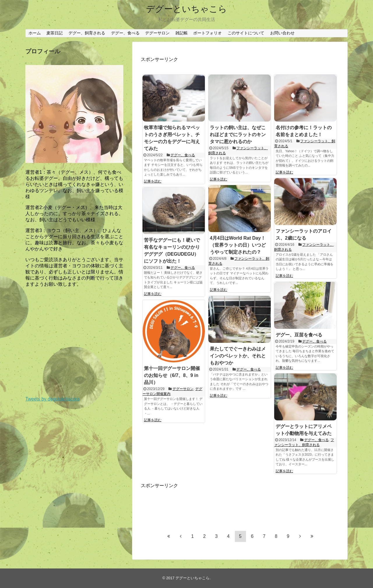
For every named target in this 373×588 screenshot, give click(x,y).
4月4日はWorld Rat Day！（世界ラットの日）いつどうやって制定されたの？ (238, 245)
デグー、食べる (125, 33)
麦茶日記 (54, 33)
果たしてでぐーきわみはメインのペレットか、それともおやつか (238, 356)
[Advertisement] (187, 503)
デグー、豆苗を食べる (299, 335)
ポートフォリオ (207, 33)
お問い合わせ (282, 33)
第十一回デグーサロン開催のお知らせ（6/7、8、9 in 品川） (172, 375)
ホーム (35, 33)
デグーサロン (157, 33)
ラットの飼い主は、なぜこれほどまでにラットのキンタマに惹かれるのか (238, 135)
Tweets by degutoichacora (52, 399)
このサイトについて (246, 33)
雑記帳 (182, 33)
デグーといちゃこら (186, 9)
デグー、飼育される (87, 33)
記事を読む (153, 181)
